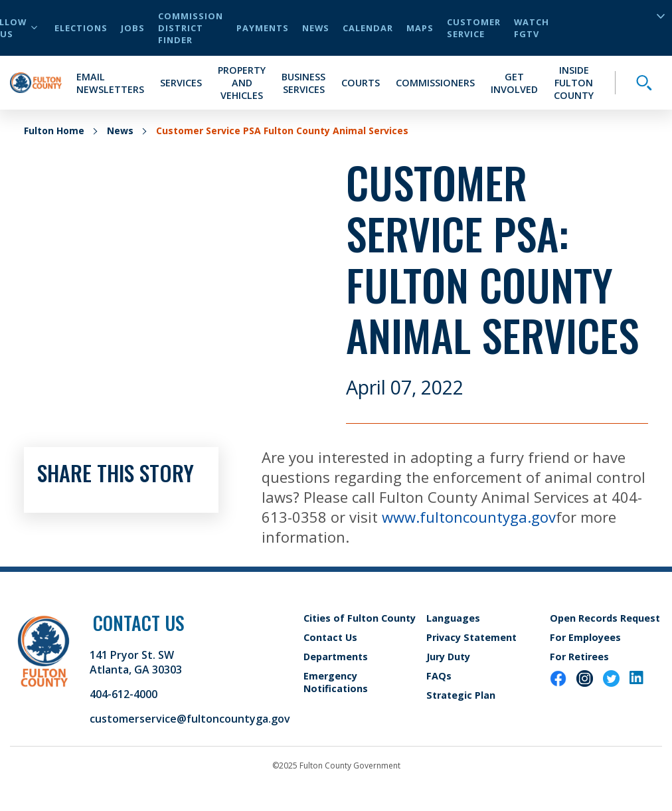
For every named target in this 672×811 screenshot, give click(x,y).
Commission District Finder (191, 28)
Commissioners (435, 83)
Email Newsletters (110, 83)
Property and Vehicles (242, 83)
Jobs (133, 28)
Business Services (303, 83)
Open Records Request (605, 618)
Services (181, 83)
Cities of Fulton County (360, 618)
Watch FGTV (532, 28)
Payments (263, 28)
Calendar (368, 28)
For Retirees (579, 657)
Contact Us (330, 637)
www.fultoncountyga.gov (469, 517)
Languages (453, 618)
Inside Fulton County (574, 83)
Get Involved (514, 83)
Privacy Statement (471, 637)
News (316, 28)
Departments (336, 657)
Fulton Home (54, 131)
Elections (81, 28)
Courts (361, 83)
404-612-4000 (124, 694)
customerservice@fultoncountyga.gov (190, 719)
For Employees (585, 637)
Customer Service (474, 28)
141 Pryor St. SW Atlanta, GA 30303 (136, 662)
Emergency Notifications (336, 682)
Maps (420, 28)
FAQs (439, 676)
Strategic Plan (461, 695)
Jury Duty (448, 657)
